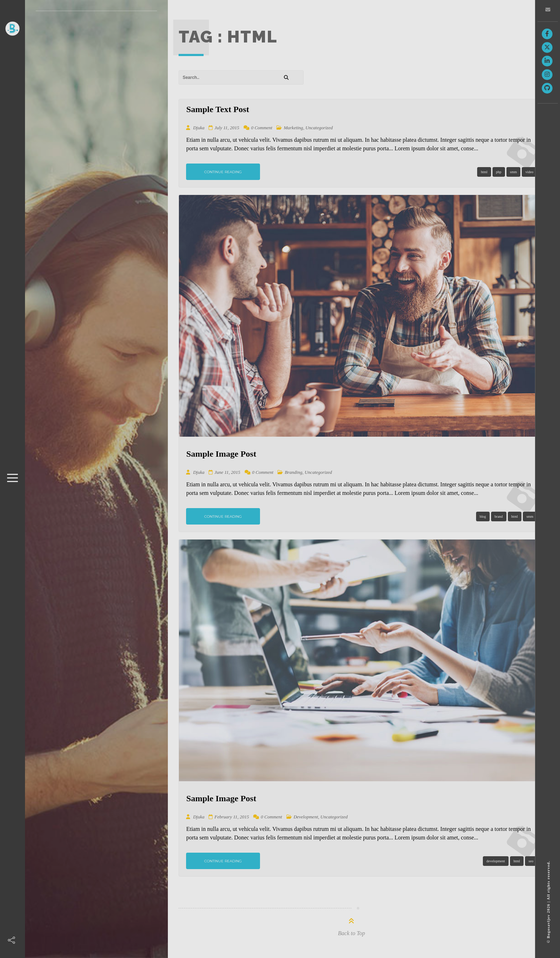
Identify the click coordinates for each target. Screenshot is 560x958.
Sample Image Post (221, 454)
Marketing (293, 128)
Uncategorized (319, 128)
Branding (293, 472)
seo (531, 861)
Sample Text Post (217, 109)
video (529, 172)
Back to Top (351, 933)
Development (306, 817)
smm (513, 172)
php (499, 172)
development (496, 861)
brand (499, 516)
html (484, 172)
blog (483, 516)
